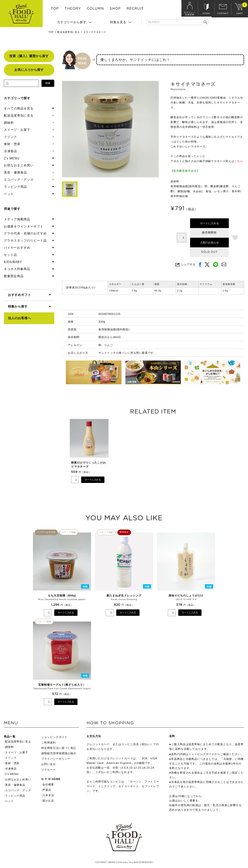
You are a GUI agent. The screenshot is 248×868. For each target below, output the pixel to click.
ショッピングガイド (54, 737)
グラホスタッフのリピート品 (25, 240)
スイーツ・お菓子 (17, 130)
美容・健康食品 (15, 172)
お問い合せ (49, 764)
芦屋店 (47, 790)
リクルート (49, 770)
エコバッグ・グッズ (19, 180)
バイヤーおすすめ (17, 248)
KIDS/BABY (13, 262)
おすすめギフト (19, 295)
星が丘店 (48, 801)
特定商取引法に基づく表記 (59, 748)
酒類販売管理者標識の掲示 (59, 753)
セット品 (10, 255)
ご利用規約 (49, 742)
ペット (9, 194)
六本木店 (48, 795)
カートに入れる (209, 223)
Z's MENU (12, 158)
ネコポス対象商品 (17, 269)
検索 (48, 83)
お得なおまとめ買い (19, 165)
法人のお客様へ (19, 318)
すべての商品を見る (19, 108)
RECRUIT (135, 9)
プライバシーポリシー (56, 759)
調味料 (9, 123)
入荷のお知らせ (209, 243)
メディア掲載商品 (17, 219)
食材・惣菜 (12, 144)
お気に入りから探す (29, 70)
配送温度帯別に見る (69, 32)
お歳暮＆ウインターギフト (24, 226)
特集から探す (18, 306)
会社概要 (48, 784)
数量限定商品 (14, 276)
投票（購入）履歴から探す (29, 56)
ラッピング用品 (15, 187)
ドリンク (10, 137)
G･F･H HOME (51, 779)
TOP (55, 9)
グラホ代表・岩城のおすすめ (25, 233)
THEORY (73, 9)
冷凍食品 (10, 151)
